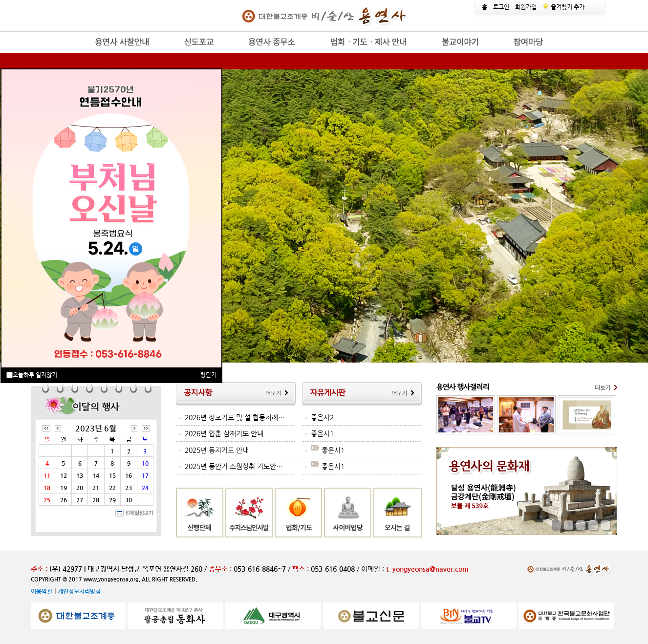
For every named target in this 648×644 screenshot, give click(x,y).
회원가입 (526, 7)
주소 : (39, 569)
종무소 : (221, 569)
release (78, 53)
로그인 (501, 7)
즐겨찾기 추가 (563, 7)
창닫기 (208, 375)
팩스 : (302, 569)
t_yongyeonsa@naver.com (427, 569)
